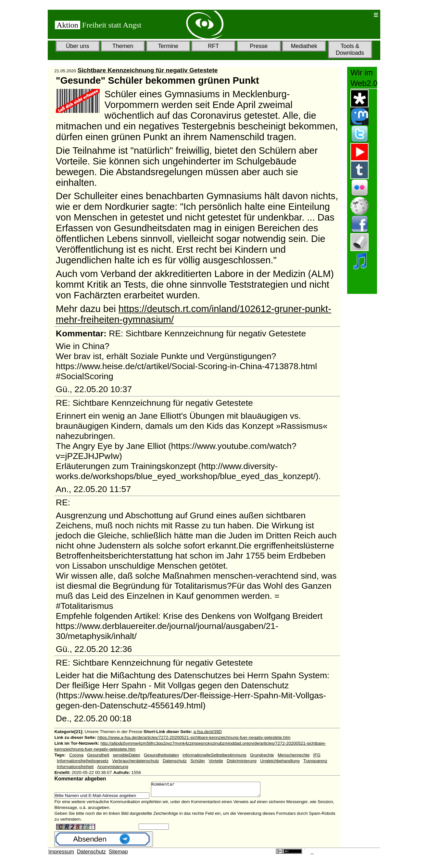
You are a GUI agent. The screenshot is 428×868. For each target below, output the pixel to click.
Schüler (198, 761)
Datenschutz (175, 761)
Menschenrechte (294, 755)
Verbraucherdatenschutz (135, 761)
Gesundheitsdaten (161, 755)
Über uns (77, 46)
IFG (317, 755)
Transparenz (315, 761)
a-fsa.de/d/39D (207, 732)
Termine (168, 46)
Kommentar (212, 791)
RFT (213, 46)
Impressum (61, 855)
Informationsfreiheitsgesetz (83, 761)
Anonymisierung (113, 767)
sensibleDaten (126, 755)
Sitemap (118, 855)
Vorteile (216, 761)
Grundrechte (262, 755)
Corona (76, 755)
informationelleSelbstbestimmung (214, 755)
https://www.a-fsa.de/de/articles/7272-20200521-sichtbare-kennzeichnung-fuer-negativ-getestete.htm (194, 737)
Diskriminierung (242, 761)
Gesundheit (98, 755)
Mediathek (304, 46)
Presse (259, 46)
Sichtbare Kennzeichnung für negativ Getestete (148, 70)
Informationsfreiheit (75, 767)
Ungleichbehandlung (280, 761)
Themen (123, 46)
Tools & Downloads (350, 49)
